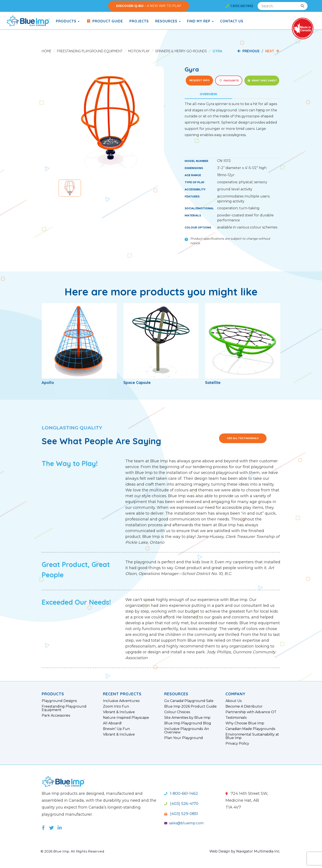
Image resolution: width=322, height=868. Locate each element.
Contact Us (232, 21)
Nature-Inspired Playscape (126, 718)
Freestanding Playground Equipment (90, 51)
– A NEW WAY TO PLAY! (149, 6)
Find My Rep (200, 21)
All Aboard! (112, 723)
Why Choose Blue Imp (245, 723)
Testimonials (236, 718)
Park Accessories (56, 716)
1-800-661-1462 (181, 793)
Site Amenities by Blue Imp (187, 718)
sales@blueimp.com (184, 823)
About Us (234, 701)
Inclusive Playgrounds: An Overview (187, 731)
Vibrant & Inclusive (119, 712)
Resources (168, 21)
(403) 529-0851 (181, 814)
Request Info (199, 80)
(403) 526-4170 (181, 804)
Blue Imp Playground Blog (188, 723)
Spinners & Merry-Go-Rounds (181, 51)
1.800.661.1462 (239, 6)
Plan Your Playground (184, 738)
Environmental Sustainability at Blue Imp (252, 736)
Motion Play (139, 51)
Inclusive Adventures (121, 701)
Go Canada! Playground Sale (189, 701)
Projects (139, 21)
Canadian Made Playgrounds (250, 729)
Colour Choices (177, 712)
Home (47, 51)
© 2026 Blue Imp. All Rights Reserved (73, 851)
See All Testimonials (243, 438)
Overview (208, 94)
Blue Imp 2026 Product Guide (190, 707)
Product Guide (104, 21)
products (68, 21)
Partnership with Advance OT (251, 712)
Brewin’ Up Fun (116, 729)
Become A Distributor (244, 707)
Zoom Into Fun (116, 707)
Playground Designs (59, 701)
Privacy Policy (237, 744)
